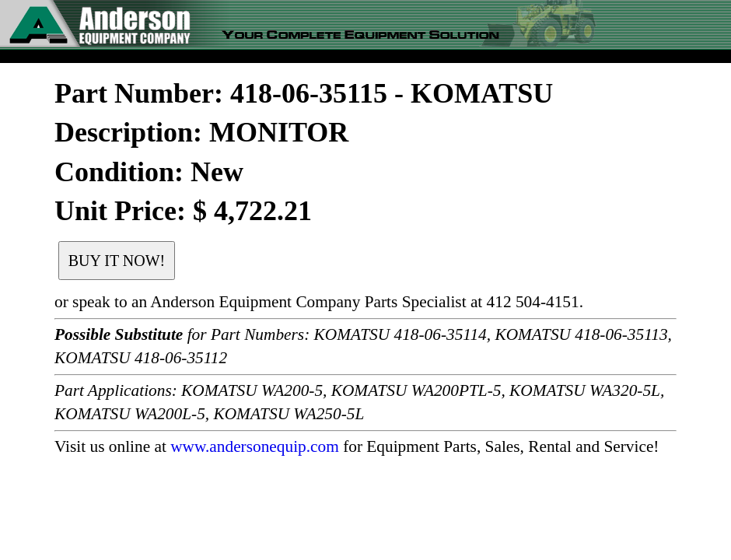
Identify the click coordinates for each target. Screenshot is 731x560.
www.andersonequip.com (255, 446)
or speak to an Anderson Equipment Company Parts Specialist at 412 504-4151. (319, 302)
